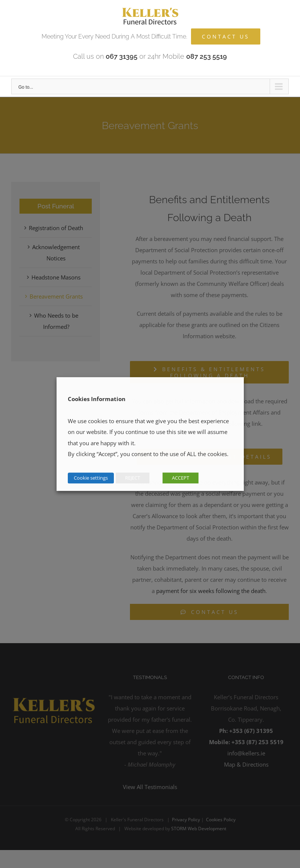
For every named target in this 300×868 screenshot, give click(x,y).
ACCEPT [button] (181, 478)
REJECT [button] (133, 478)
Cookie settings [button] (91, 478)
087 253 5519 (207, 56)
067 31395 (122, 56)
